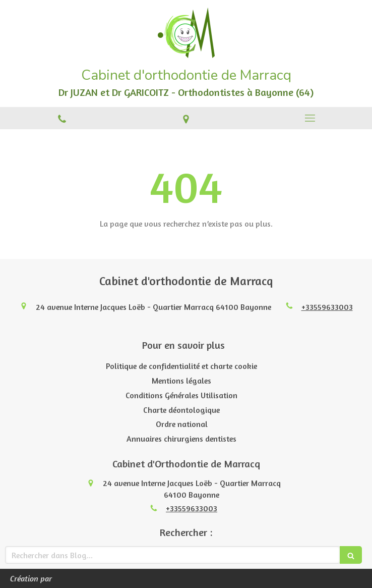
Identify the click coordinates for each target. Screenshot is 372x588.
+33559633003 (327, 307)
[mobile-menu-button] (310, 118)
